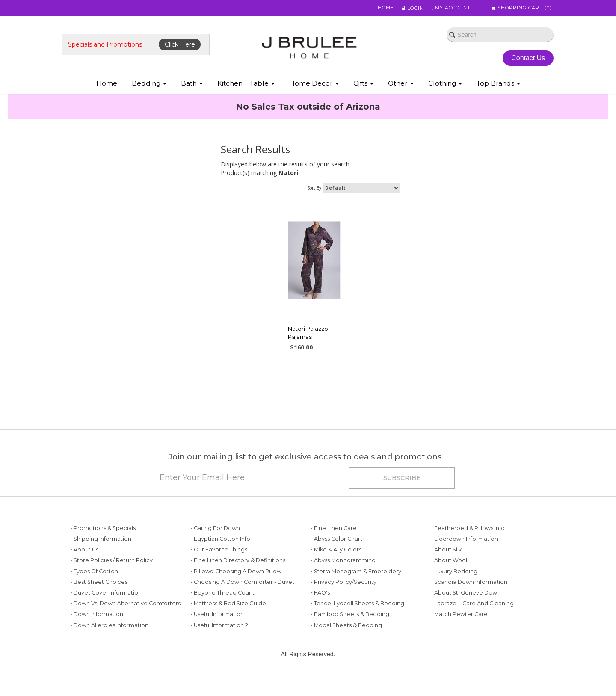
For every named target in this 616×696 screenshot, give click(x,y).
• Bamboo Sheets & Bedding (350, 630)
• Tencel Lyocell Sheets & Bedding (358, 620)
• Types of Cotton (94, 588)
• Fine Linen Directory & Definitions (238, 576)
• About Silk (446, 566)
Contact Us (526, 59)
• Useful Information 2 (219, 641)
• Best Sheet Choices (99, 598)
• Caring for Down (215, 544)
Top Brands (498, 85)
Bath (192, 85)
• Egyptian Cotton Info (221, 555)
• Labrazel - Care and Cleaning (472, 620)
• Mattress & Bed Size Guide (228, 620)
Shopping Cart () (521, 8)
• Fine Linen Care (334, 544)
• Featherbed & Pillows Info (468, 544)
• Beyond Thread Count (223, 609)
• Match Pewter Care (459, 630)
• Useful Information (217, 630)
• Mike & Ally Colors (336, 566)
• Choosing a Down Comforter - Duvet (243, 598)
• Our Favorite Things (219, 566)
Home (382, 8)
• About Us (84, 566)
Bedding (149, 85)
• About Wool (449, 576)
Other (401, 85)
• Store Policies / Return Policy (112, 576)
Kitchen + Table (246, 85)
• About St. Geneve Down (466, 609)
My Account (449, 8)
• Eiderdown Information (465, 555)
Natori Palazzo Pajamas (308, 341)
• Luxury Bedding (454, 588)
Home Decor (314, 85)
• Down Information (97, 630)
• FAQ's (320, 609)
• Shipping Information (101, 555)
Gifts (363, 85)
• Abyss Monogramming (343, 576)
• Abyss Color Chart (337, 555)
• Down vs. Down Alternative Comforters (126, 620)
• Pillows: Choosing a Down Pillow (236, 588)
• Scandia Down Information (469, 598)
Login (409, 8)
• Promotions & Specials (103, 544)
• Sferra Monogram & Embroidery (356, 588)
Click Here (182, 46)
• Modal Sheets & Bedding (346, 641)
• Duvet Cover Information (106, 609)
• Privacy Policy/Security (344, 598)
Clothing (445, 85)
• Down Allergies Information (110, 641)
